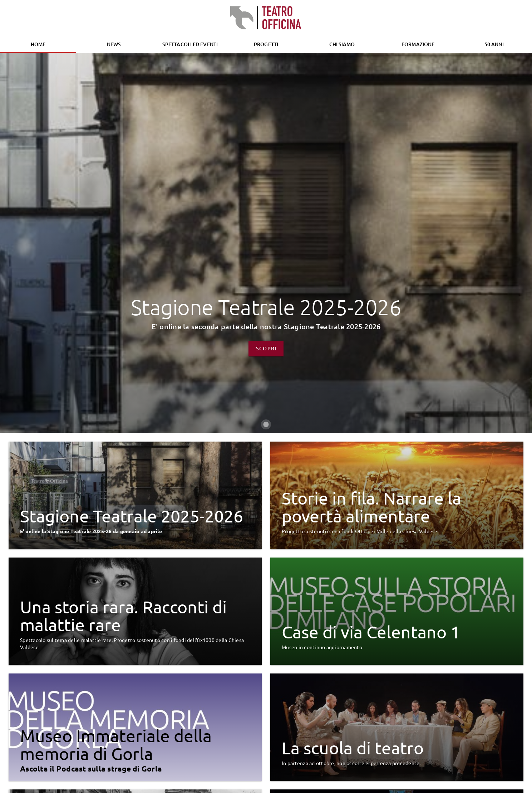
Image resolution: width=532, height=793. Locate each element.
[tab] (190, 44)
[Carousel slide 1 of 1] (266, 599)
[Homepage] (266, 18)
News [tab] (114, 44)
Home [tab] (38, 44)
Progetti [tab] (266, 44)
